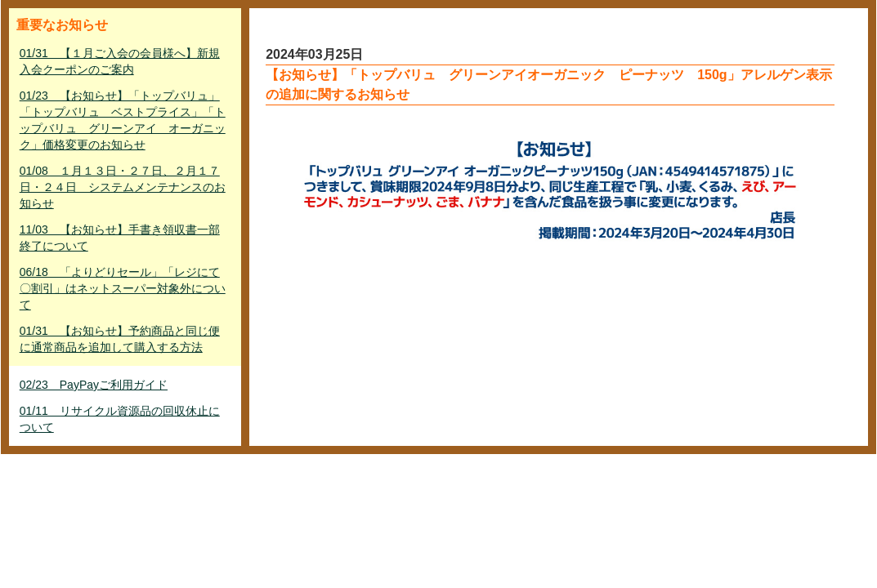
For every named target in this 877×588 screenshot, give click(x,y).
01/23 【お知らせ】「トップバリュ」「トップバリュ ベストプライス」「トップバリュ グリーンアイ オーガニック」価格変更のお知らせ (123, 120)
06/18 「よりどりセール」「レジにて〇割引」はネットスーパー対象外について (123, 288)
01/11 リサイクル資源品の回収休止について (120, 419)
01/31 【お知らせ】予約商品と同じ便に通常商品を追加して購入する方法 (120, 339)
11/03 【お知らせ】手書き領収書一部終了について (120, 238)
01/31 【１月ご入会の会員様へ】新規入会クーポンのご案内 (120, 61)
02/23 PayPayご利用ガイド (94, 385)
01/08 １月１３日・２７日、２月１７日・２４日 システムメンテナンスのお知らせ (123, 187)
